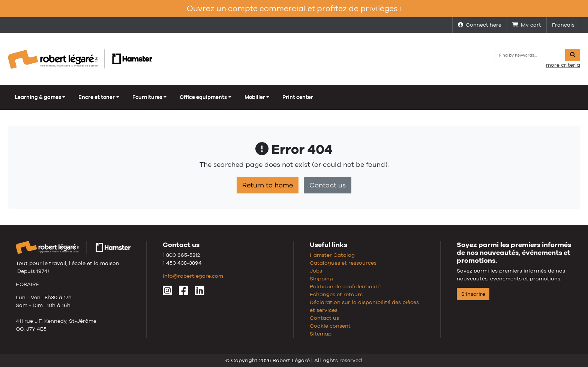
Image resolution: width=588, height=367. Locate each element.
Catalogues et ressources (343, 263)
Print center (298, 97)
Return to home (268, 185)
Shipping (321, 279)
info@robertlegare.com (193, 276)
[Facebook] (184, 292)
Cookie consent (330, 326)
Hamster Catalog (332, 255)
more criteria (563, 65)
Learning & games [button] (38, 97)
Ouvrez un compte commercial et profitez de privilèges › (294, 8)
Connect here (480, 25)
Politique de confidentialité (345, 286)
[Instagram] (167, 292)
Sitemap (321, 334)
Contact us (328, 185)
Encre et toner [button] (97, 97)
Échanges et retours (336, 294)
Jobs (316, 271)
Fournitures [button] (147, 97)
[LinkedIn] (200, 292)
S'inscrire (473, 294)
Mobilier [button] (255, 97)
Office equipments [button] (203, 97)
